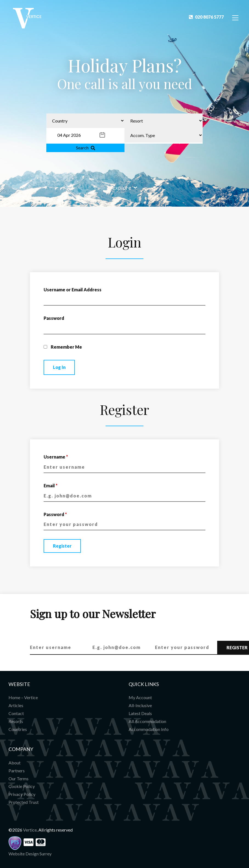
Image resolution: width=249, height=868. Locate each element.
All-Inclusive (140, 705)
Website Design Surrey (30, 854)
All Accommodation (147, 721)
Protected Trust (24, 802)
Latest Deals (140, 713)
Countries (18, 729)
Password (54, 318)
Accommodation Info (149, 729)
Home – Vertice (23, 697)
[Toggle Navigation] (235, 17)
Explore (125, 187)
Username (56, 457)
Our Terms (19, 779)
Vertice (30, 830)
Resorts (16, 721)
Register (62, 546)
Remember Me (63, 347)
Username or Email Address (73, 290)
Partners (17, 771)
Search (86, 148)
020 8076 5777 (206, 17)
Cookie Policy (22, 786)
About (15, 763)
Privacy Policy (22, 794)
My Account (140, 697)
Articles (16, 705)
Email (51, 486)
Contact (16, 713)
